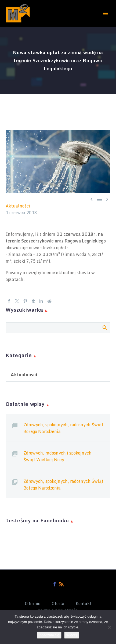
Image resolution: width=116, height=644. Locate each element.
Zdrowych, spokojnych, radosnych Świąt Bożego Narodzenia (63, 428)
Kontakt (84, 603)
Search (105, 328)
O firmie (32, 603)
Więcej (72, 635)
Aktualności (18, 206)
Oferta (58, 603)
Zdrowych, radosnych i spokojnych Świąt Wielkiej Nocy (57, 456)
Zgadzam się (49, 635)
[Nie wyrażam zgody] (109, 627)
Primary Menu (106, 13)
